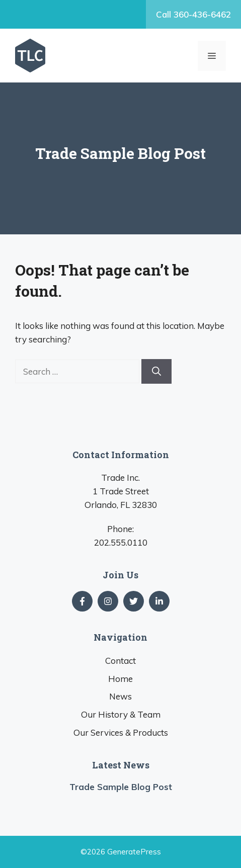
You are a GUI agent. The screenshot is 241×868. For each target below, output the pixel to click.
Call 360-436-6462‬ (193, 14)
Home (120, 679)
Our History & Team (121, 714)
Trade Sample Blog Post (121, 787)
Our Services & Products (121, 732)
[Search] (156, 371)
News (120, 696)
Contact (120, 661)
